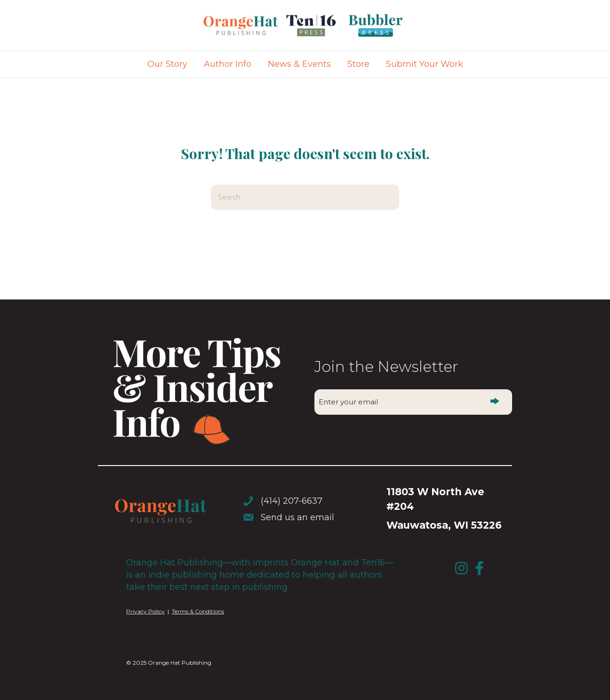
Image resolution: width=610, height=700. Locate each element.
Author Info (228, 64)
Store (358, 64)
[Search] (305, 197)
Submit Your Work (425, 64)
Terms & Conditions (198, 611)
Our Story (167, 64)
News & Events (299, 64)
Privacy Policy (145, 611)
